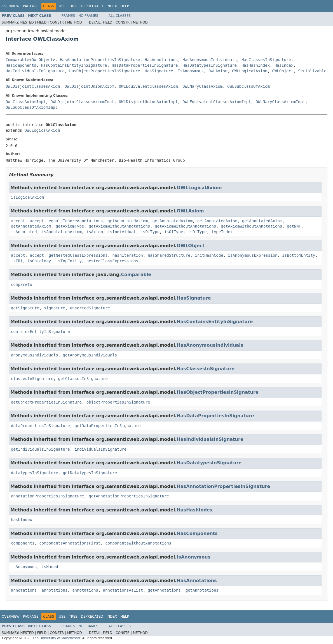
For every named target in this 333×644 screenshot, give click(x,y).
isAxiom (95, 232)
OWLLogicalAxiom (250, 71)
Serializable (312, 71)
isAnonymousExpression (253, 255)
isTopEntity (69, 261)
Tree (73, 6)
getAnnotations (164, 590)
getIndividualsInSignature (40, 449)
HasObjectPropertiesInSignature (105, 71)
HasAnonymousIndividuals (210, 60)
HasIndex (284, 65)
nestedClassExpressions (112, 261)
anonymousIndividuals (35, 355)
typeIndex (222, 232)
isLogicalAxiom (27, 197)
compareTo (22, 284)
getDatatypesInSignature (90, 473)
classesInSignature (32, 379)
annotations (24, 590)
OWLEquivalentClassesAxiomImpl (217, 102)
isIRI (17, 261)
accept (18, 221)
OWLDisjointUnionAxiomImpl (148, 102)
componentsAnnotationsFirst (70, 543)
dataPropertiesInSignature (40, 426)
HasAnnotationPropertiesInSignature (100, 60)
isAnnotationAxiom (62, 232)
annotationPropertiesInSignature (47, 496)
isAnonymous (24, 567)
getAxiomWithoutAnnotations (119, 226)
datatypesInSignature (35, 473)
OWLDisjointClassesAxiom (33, 86)
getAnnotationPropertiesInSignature (129, 496)
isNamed (50, 567)
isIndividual (122, 232)
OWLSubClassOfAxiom (248, 86)
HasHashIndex (256, 65)
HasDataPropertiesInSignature (145, 65)
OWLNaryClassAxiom (202, 86)
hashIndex (22, 520)
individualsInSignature (101, 449)
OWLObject (42, 60)
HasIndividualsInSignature (35, 71)
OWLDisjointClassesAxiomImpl (82, 102)
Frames (68, 16)
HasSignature (159, 71)
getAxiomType (70, 226)
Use (62, 6)
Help (125, 6)
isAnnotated (24, 232)
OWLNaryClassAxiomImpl (280, 102)
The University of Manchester (56, 638)
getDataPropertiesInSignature (108, 426)
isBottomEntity (299, 255)
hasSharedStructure (169, 255)
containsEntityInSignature (40, 332)
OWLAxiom (218, 71)
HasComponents (21, 65)
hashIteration (128, 255)
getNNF (294, 226)
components (23, 543)
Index (112, 6)
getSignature (25, 308)
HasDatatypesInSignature (210, 65)
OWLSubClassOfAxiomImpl (31, 107)
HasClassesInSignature (266, 60)
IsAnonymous (191, 71)
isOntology (39, 261)
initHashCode (209, 255)
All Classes (120, 16)
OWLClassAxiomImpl (26, 102)
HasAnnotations (161, 60)
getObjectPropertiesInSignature (46, 402)
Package (31, 6)
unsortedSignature (90, 308)
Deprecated (92, 6)
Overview (11, 6)
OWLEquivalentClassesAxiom (148, 86)
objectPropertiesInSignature (118, 402)
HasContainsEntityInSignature (74, 65)
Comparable (17, 60)
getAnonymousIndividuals (90, 355)
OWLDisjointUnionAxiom (89, 86)
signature (55, 308)
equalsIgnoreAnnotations (76, 221)
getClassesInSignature (83, 379)
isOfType (150, 232)
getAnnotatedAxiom (128, 221)
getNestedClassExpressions (78, 255)
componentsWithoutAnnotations (138, 543)
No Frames (88, 16)
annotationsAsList (123, 590)
